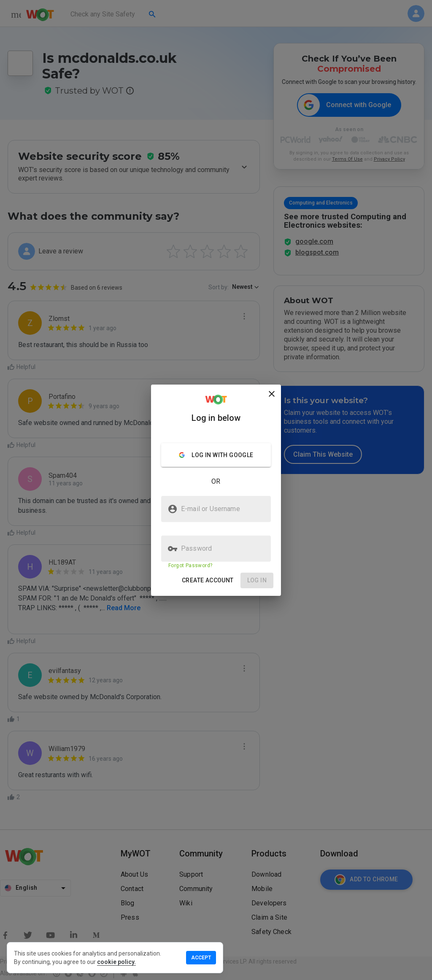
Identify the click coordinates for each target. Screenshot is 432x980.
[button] (208, 580)
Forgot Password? (190, 565)
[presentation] (216, 490)
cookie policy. (116, 962)
